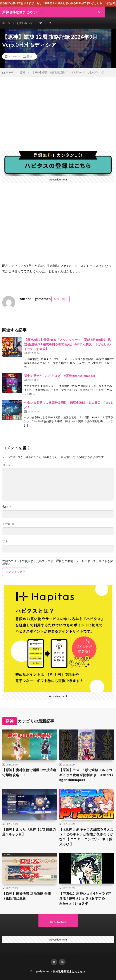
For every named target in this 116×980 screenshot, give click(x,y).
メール (8, 524)
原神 (29, 56)
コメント (8, 465)
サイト (6, 541)
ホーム (6, 23)
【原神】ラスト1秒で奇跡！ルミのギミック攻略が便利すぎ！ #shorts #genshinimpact (86, 775)
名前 (7, 507)
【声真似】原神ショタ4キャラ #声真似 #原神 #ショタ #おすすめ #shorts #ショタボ (85, 898)
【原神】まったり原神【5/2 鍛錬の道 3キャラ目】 (29, 832)
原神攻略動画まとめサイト (69, 971)
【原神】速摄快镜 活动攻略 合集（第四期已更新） (27, 896)
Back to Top (58, 922)
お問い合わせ (25, 23)
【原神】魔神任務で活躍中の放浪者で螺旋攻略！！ (29, 772)
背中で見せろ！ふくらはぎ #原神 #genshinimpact (60, 376)
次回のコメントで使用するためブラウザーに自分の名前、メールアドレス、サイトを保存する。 (58, 563)
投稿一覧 (59, 299)
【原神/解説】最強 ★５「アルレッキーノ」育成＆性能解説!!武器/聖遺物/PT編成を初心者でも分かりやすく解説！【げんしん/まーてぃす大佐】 (68, 344)
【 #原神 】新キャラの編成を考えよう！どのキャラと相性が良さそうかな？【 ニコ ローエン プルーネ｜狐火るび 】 (86, 837)
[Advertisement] (58, 110)
